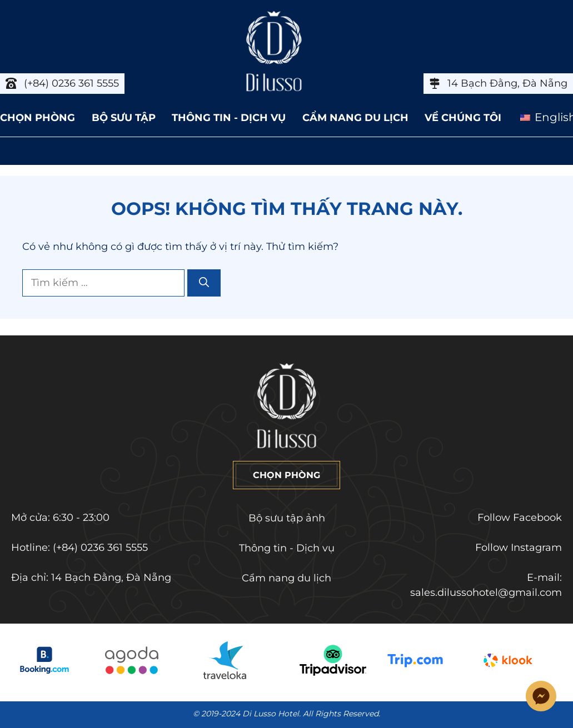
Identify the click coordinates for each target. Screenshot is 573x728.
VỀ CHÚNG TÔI (463, 118)
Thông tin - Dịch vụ (287, 548)
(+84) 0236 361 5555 (100, 548)
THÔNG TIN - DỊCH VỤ (229, 118)
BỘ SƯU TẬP (124, 118)
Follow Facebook (520, 518)
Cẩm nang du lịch (286, 578)
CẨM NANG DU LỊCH (355, 118)
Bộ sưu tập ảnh (287, 518)
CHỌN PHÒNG (38, 118)
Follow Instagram (519, 548)
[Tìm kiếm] (204, 283)
